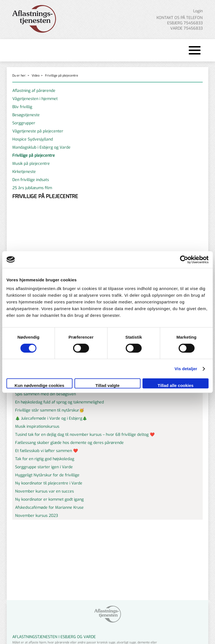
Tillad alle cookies (176, 385)
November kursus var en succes (45, 491)
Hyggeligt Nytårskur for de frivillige (47, 475)
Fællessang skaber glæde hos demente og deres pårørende (69, 443)
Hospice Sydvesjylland (33, 139)
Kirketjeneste (24, 172)
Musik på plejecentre (31, 164)
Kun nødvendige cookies (39, 385)
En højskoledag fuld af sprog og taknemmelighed (59, 402)
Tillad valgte (107, 385)
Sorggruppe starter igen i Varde (44, 467)
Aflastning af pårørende (34, 91)
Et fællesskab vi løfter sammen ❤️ (46, 451)
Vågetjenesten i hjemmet (35, 99)
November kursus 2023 (37, 516)
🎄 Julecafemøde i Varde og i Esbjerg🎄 (51, 418)
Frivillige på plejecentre (62, 76)
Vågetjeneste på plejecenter (38, 131)
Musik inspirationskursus (37, 426)
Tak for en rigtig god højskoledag (45, 459)
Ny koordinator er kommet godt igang (49, 499)
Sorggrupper (24, 123)
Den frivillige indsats (31, 180)
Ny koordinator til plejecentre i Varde (49, 483)
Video (36, 76)
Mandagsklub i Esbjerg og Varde (41, 147)
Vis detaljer (186, 369)
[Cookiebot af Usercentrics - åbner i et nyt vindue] (184, 260)
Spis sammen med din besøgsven (45, 394)
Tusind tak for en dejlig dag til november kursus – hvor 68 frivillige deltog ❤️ (85, 435)
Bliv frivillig (22, 107)
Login (198, 11)
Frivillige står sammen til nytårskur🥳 (50, 410)
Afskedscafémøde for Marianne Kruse (49, 508)
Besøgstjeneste (26, 115)
